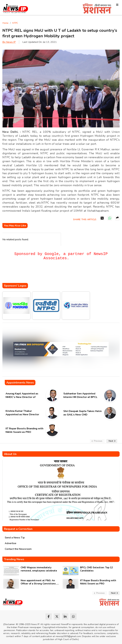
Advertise (10, 543)
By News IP (9, 42)
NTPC (15, 23)
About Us (10, 454)
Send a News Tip (15, 538)
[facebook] (49, 616)
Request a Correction (18, 529)
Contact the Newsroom (18, 549)
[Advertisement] (60, 273)
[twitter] (57, 616)
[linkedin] (65, 616)
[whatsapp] (73, 616)
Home (5, 23)
